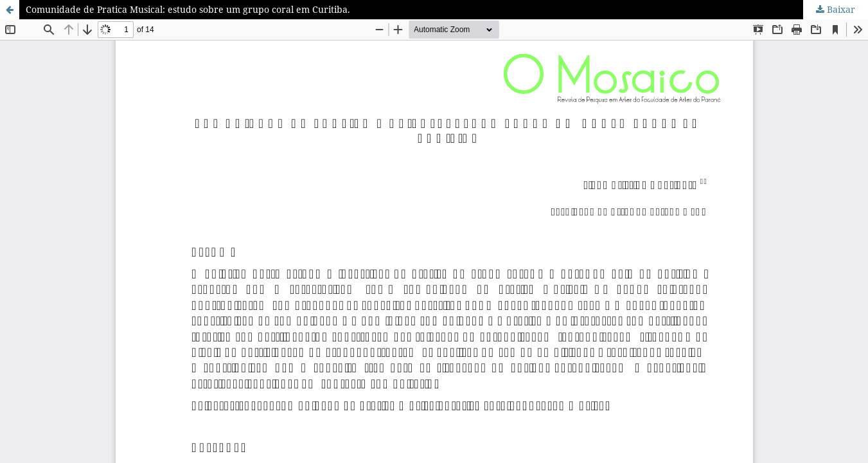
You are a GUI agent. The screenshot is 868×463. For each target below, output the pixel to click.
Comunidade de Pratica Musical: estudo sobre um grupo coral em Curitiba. (188, 9)
